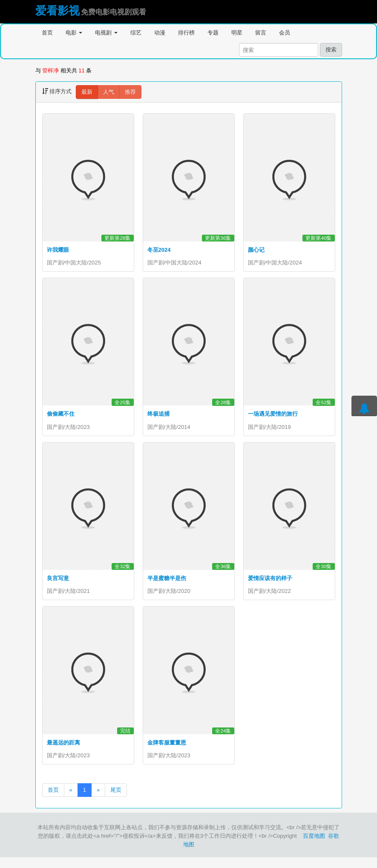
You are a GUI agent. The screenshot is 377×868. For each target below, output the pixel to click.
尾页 (116, 800)
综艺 (136, 33)
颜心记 (256, 250)
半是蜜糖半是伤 (167, 583)
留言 (261, 33)
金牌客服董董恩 (167, 750)
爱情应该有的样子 (270, 583)
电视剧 (106, 33)
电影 (74, 33)
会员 (285, 33)
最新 (87, 92)
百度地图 (314, 846)
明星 (237, 33)
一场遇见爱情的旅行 (273, 416)
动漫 (160, 33)
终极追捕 (158, 416)
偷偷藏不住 (61, 416)
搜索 (331, 50)
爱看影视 (58, 11)
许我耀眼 (58, 250)
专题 (213, 33)
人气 (109, 92)
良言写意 (58, 583)
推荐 (130, 92)
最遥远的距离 (63, 750)
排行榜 (186, 33)
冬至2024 (159, 250)
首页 (47, 33)
